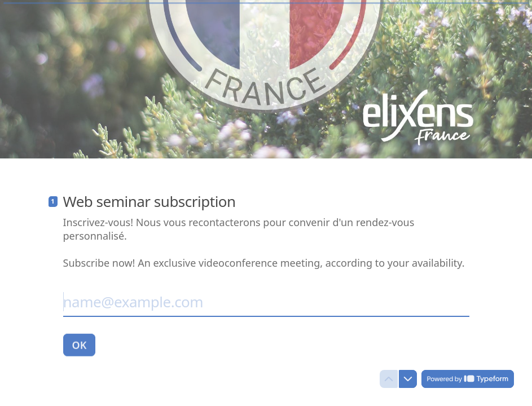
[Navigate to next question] (408, 379)
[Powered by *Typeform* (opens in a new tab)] (468, 379)
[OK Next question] (80, 345)
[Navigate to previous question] (389, 379)
